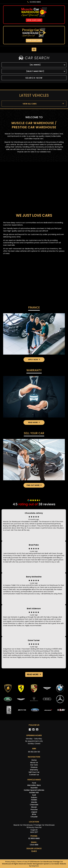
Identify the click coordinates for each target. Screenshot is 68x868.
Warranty (34, 371)
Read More (34, 422)
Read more (34, 674)
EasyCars (35, 866)
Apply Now (34, 360)
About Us (34, 763)
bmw (34, 814)
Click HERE (34, 845)
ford (34, 783)
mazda (34, 802)
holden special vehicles (34, 790)
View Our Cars (34, 20)
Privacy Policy (11, 862)
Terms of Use (22, 862)
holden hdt (34, 793)
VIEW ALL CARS (30, 104)
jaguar (34, 812)
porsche (34, 810)
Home (34, 760)
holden (34, 800)
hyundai (34, 788)
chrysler (34, 817)
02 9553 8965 (34, 2)
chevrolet (34, 805)
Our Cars (34, 765)
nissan (34, 807)
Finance (34, 308)
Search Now (34, 78)
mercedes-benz (34, 785)
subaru (34, 797)
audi (34, 795)
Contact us (34, 775)
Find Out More (34, 485)
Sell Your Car (34, 433)
